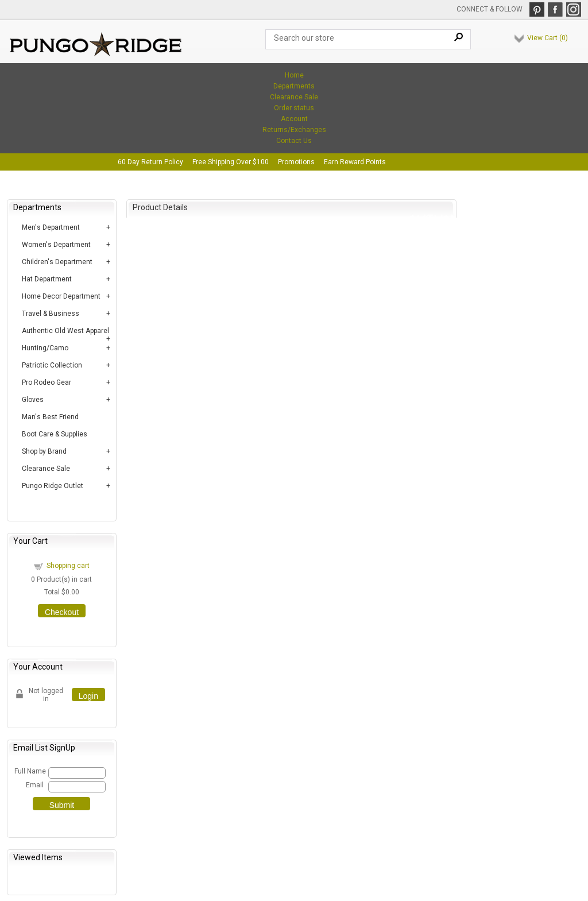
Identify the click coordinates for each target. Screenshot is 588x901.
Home (294, 75)
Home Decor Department (61, 296)
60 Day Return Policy (150, 162)
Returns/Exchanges (294, 130)
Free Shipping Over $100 (231, 162)
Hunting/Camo (45, 348)
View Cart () (548, 38)
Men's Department (51, 227)
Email (35, 785)
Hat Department (47, 279)
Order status (294, 108)
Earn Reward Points (355, 162)
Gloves (33, 400)
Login (88, 696)
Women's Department (56, 245)
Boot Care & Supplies (55, 434)
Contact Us (294, 141)
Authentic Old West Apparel (65, 331)
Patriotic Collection (52, 365)
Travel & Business (51, 314)
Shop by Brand (44, 451)
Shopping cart (68, 566)
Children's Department (57, 262)
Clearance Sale (294, 97)
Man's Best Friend (50, 417)
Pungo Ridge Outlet (53, 486)
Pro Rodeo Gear (47, 382)
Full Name (30, 771)
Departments (294, 86)
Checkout (62, 612)
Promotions (296, 162)
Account (294, 119)
